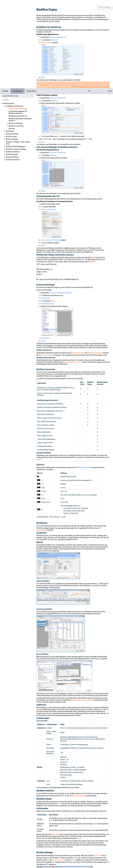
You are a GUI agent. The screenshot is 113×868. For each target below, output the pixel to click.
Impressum (76, 860)
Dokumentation (17, 3)
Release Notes (31, 3)
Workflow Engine (8, 15)
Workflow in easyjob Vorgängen (15, 38)
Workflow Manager (11, 28)
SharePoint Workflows (12, 49)
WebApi (92, 262)
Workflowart (9, 20)
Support (39, 459)
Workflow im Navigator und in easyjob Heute (18, 32)
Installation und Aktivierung (13, 18)
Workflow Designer (11, 44)
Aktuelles (5, 3)
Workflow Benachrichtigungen (14, 36)
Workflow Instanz (11, 26)
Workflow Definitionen (12, 41)
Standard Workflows (11, 46)
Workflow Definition (12, 23)
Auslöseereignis (41, 530)
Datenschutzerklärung (67, 865)
